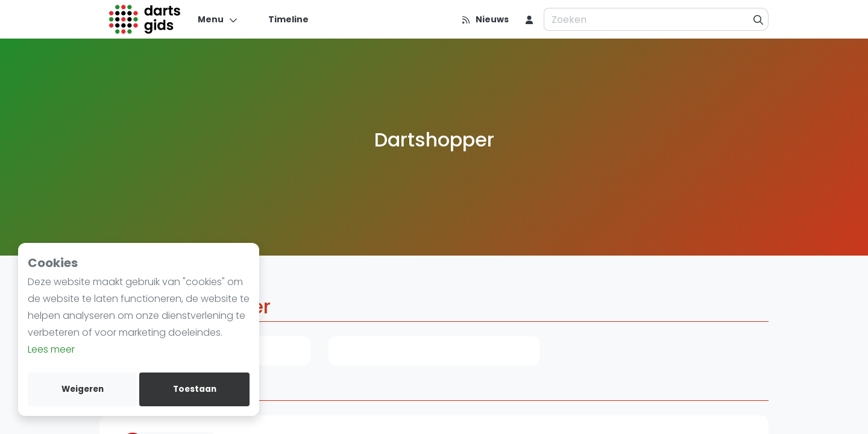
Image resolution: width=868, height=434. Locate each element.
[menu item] (529, 19)
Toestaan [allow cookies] (195, 389)
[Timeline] (281, 19)
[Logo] (145, 19)
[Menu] (218, 19)
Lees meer (51, 349)
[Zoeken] (759, 19)
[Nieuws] (485, 19)
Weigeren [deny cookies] (83, 389)
